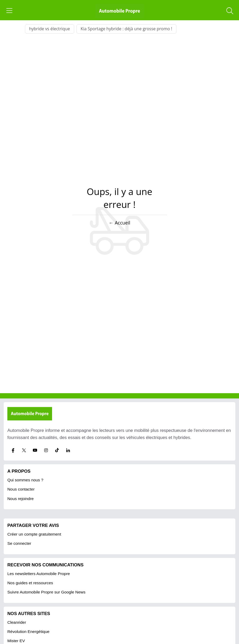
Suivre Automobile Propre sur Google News (46, 592)
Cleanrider (17, 622)
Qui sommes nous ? (25, 480)
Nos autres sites (29, 614)
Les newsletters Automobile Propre (39, 574)
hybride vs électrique (50, 29)
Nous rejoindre (21, 499)
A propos (19, 471)
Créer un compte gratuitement (34, 534)
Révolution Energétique (28, 631)
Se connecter (19, 543)
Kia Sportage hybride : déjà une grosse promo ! (126, 29)
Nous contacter (21, 489)
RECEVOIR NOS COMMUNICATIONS (45, 565)
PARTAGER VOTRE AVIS (33, 525)
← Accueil (119, 223)
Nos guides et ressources (30, 583)
